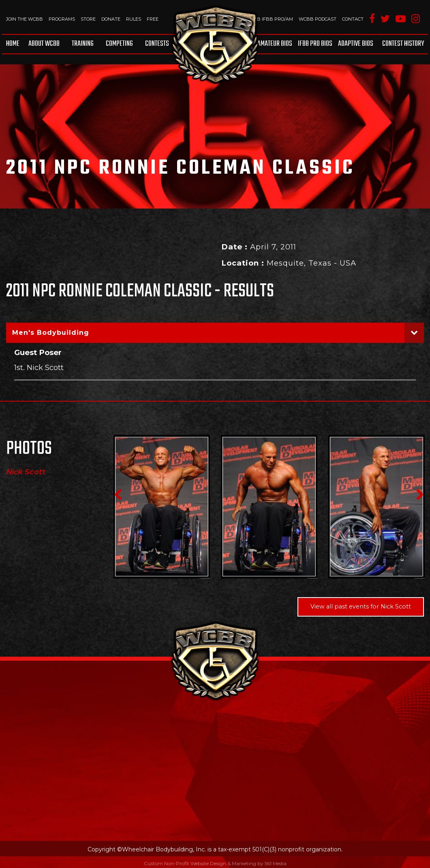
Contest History (403, 44)
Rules (134, 19)
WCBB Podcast (318, 19)
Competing (119, 44)
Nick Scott (26, 472)
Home (13, 44)
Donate (111, 19)
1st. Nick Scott (39, 367)
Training (83, 44)
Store (88, 19)
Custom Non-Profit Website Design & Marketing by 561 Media (215, 863)
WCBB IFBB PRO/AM (269, 19)
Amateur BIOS (275, 44)
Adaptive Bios (356, 44)
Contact (353, 19)
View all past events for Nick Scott (361, 606)
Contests (157, 44)
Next (420, 495)
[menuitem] (14, 44)
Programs (62, 19)
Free (153, 19)
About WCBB (44, 44)
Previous (118, 495)
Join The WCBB (25, 19)
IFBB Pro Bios (315, 44)
